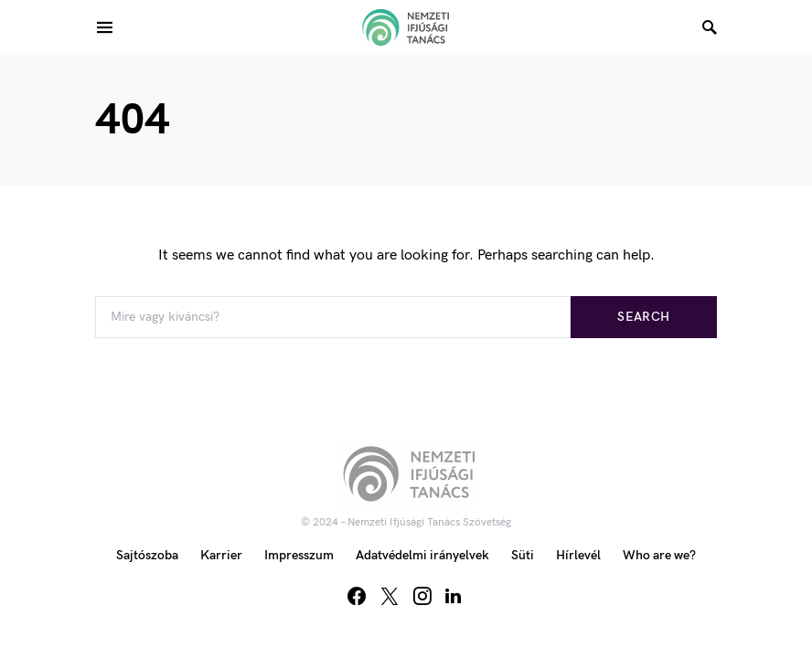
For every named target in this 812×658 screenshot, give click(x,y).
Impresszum (299, 555)
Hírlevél (578, 555)
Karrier (221, 555)
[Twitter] (390, 596)
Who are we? (659, 555)
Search (643, 317)
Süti (523, 555)
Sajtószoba (147, 555)
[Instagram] (422, 596)
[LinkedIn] (453, 596)
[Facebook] (357, 596)
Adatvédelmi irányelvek (422, 555)
